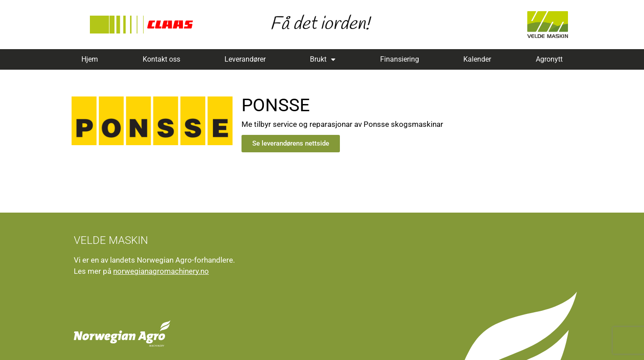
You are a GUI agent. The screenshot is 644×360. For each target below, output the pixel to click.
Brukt (323, 59)
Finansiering (400, 59)
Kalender (477, 59)
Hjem (90, 59)
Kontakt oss (161, 59)
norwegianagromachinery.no (161, 271)
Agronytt (549, 59)
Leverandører (245, 59)
